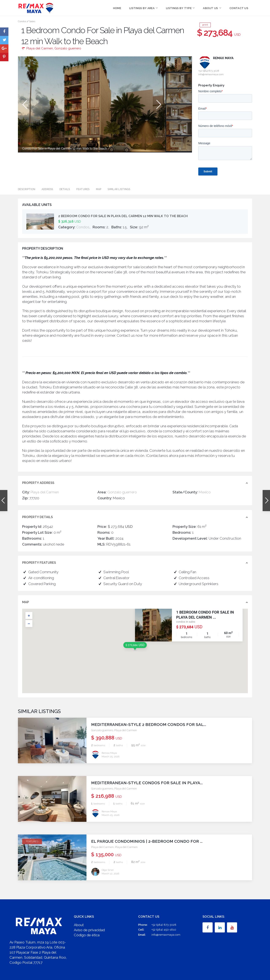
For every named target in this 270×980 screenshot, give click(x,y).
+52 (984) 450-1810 (164, 930)
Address (47, 189)
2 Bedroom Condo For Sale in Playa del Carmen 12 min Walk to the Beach (123, 216)
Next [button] (158, 104)
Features (83, 189)
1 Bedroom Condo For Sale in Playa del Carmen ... (205, 615)
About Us (210, 8)
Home (117, 8)
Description (27, 189)
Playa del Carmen (40, 48)
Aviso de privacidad (89, 930)
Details (65, 189)
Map (99, 189)
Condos (22, 21)
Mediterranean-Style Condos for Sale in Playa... (147, 783)
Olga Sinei (108, 870)
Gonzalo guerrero (68, 48)
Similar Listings (119, 189)
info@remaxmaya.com (166, 935)
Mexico (205, 492)
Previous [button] (24, 104)
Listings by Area (142, 8)
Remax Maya (223, 58)
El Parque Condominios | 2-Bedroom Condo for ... (147, 841)
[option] (92, 104)
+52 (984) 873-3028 (164, 925)
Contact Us (239, 8)
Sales (32, 21)
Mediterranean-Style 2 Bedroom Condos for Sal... (149, 724)
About (79, 925)
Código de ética (87, 935)
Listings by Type (179, 8)
